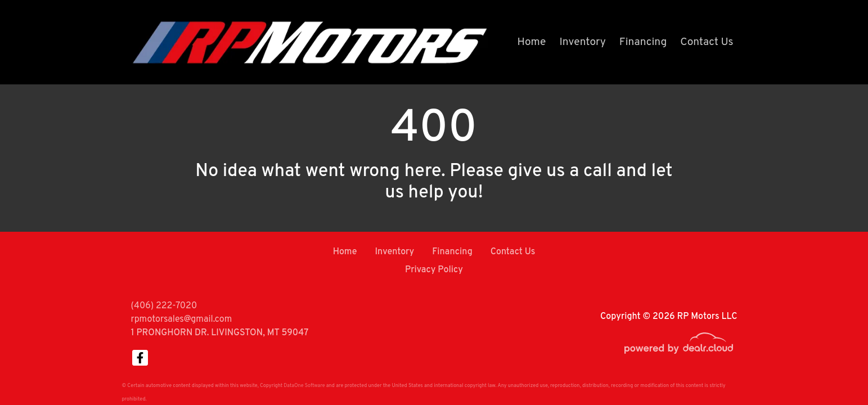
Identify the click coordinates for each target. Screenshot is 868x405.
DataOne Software (304, 386)
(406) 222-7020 (164, 306)
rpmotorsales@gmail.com (182, 319)
